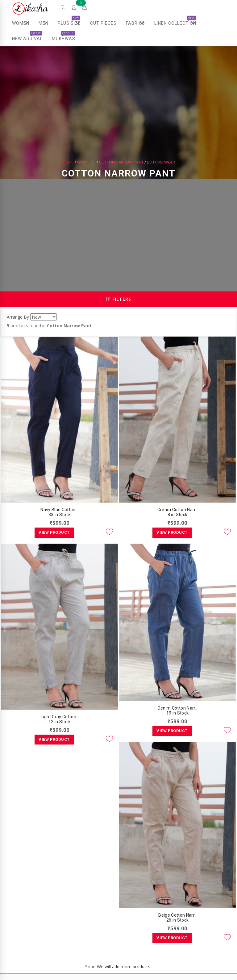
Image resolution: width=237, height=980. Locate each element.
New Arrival (27, 36)
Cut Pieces (103, 23)
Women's (86, 162)
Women (23, 23)
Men (45, 23)
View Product (54, 532)
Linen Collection (178, 23)
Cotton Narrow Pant (121, 162)
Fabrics (138, 23)
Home (68, 162)
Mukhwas (64, 36)
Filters (119, 299)
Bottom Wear (161, 162)
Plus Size (72, 23)
